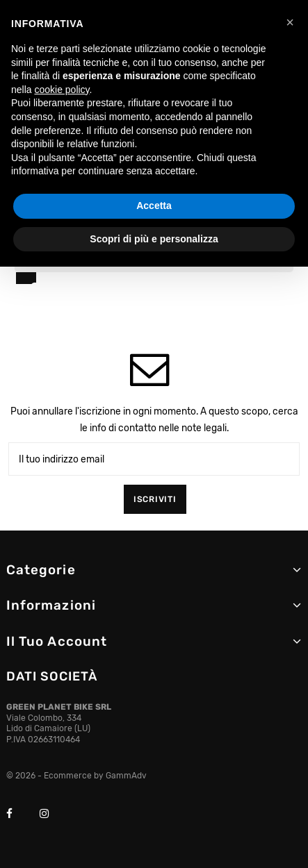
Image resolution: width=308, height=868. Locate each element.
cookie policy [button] (62, 90)
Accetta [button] (154, 206)
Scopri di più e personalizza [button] (154, 239)
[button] (290, 22)
